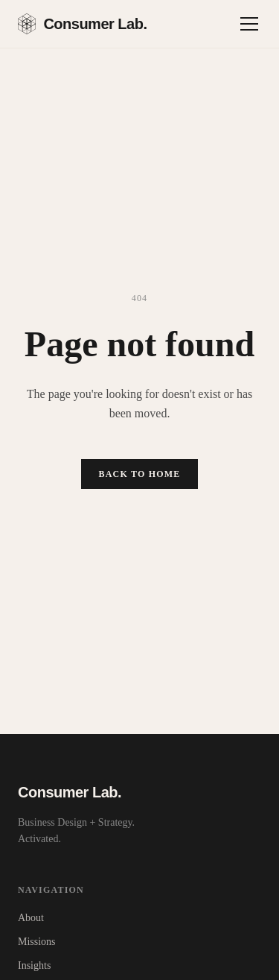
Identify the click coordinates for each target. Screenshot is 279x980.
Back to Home (140, 474)
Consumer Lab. (82, 24)
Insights (34, 965)
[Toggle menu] (249, 24)
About (31, 918)
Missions (37, 942)
